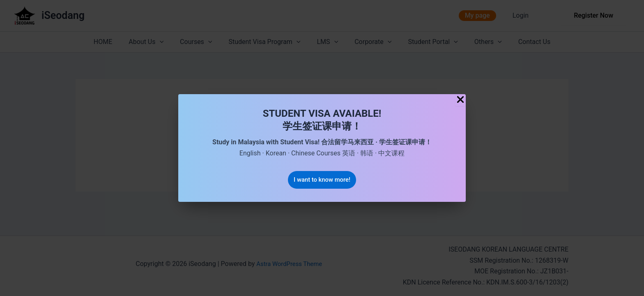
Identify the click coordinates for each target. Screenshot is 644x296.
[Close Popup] (460, 100)
